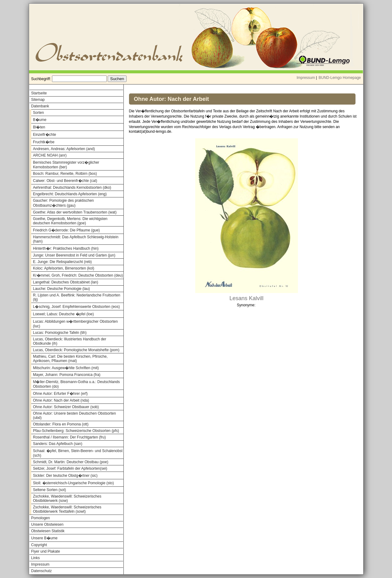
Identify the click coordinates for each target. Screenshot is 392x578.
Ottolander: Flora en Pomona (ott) (61, 424)
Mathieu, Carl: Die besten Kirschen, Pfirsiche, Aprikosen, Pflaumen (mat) (70, 359)
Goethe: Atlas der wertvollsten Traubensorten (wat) (75, 212)
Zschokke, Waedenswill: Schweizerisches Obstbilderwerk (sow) (67, 498)
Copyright (39, 545)
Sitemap (38, 100)
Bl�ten (39, 127)
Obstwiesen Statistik (48, 531)
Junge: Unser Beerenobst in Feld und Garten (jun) (74, 255)
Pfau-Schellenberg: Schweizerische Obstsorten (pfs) (76, 431)
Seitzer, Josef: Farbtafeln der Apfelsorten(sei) (70, 468)
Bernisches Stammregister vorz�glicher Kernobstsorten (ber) (66, 165)
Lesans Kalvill (246, 298)
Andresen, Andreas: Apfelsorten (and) (64, 149)
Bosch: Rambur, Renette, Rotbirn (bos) (65, 174)
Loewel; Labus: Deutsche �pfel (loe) (64, 314)
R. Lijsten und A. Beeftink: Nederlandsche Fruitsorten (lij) (77, 297)
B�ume (40, 120)
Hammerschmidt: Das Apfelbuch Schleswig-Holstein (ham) (76, 239)
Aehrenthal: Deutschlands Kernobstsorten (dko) (72, 188)
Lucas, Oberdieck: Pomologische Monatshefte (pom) (76, 350)
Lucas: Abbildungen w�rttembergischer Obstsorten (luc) (75, 324)
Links (36, 558)
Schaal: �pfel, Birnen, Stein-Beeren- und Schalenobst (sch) (78, 453)
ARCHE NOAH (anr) (50, 155)
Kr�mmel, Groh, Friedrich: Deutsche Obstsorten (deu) (78, 275)
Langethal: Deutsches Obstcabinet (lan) (66, 282)
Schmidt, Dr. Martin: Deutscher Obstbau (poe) (71, 462)
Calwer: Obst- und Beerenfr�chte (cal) (65, 181)
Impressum (306, 78)
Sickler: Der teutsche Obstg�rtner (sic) (65, 476)
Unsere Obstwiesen (47, 524)
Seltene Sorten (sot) (50, 490)
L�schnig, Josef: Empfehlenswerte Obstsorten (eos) (77, 307)
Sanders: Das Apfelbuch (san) (58, 444)
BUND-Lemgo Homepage (340, 78)
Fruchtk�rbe (44, 142)
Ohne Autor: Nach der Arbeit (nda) (61, 400)
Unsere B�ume (44, 538)
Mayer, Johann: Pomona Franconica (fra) (67, 375)
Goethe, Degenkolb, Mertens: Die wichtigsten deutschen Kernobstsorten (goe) (70, 221)
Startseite (39, 93)
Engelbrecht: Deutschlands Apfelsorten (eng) (70, 194)
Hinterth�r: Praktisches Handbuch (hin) (66, 248)
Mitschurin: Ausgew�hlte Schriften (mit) (66, 368)
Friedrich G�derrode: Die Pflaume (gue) (67, 230)
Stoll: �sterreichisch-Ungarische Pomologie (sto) (73, 483)
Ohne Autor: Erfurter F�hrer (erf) (60, 394)
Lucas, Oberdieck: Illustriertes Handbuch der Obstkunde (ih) (70, 341)
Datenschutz (42, 571)
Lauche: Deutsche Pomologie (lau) (62, 289)
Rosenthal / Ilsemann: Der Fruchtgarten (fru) (69, 437)
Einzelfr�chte (45, 135)
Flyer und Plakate (46, 551)
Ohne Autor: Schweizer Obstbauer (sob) (66, 407)
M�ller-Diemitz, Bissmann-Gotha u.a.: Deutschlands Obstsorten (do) (77, 384)
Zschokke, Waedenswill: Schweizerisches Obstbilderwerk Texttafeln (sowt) (67, 509)
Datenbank (40, 106)
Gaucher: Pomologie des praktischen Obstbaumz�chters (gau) (64, 203)
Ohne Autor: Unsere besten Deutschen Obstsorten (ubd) (75, 416)
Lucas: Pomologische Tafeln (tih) (60, 333)
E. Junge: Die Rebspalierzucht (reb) (62, 262)
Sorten (39, 113)
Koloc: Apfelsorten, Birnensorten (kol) (64, 268)
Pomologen (41, 518)
